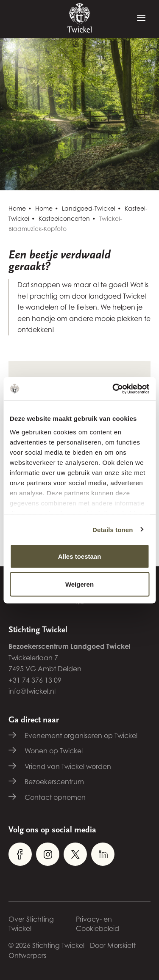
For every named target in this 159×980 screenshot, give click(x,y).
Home (17, 208)
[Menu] (141, 18)
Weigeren (79, 584)
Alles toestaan (80, 556)
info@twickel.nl (32, 691)
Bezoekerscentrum (54, 782)
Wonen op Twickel (54, 751)
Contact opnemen (55, 797)
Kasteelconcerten (64, 218)
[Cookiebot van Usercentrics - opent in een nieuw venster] (113, 389)
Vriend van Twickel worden (68, 766)
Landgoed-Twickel (89, 208)
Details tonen (113, 529)
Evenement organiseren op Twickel (81, 736)
